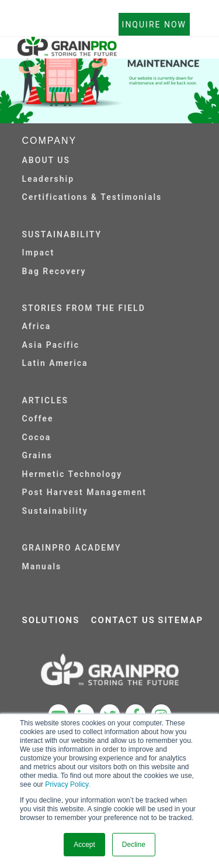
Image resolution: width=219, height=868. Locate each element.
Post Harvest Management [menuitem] (84, 492)
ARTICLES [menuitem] (46, 400)
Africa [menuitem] (37, 326)
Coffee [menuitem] (38, 419)
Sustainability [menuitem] (55, 511)
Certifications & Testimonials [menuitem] (92, 197)
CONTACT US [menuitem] (123, 620)
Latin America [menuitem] (55, 363)
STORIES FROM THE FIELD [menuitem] (84, 308)
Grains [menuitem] (38, 455)
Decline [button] (134, 845)
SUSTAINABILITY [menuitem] (62, 234)
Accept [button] (84, 845)
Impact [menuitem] (39, 253)
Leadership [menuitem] (48, 179)
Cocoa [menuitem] (37, 437)
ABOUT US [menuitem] (46, 160)
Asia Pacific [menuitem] (51, 345)
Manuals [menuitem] (42, 566)
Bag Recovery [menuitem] (54, 271)
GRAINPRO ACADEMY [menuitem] (72, 548)
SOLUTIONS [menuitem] (51, 620)
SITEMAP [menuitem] (180, 620)
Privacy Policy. (67, 784)
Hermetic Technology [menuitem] (72, 474)
